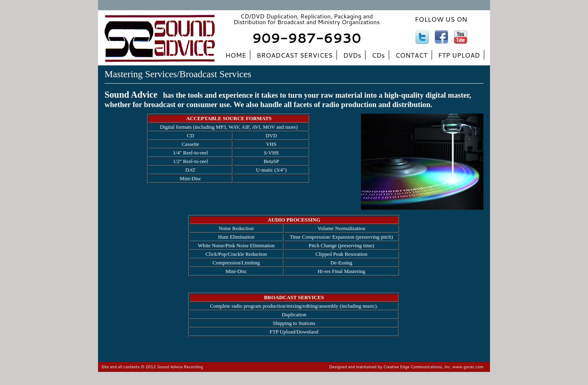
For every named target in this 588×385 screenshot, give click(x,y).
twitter (422, 37)
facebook (441, 37)
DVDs (352, 55)
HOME (236, 55)
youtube (461, 37)
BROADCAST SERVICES (294, 55)
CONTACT (411, 55)
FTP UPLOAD (459, 55)
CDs (378, 55)
